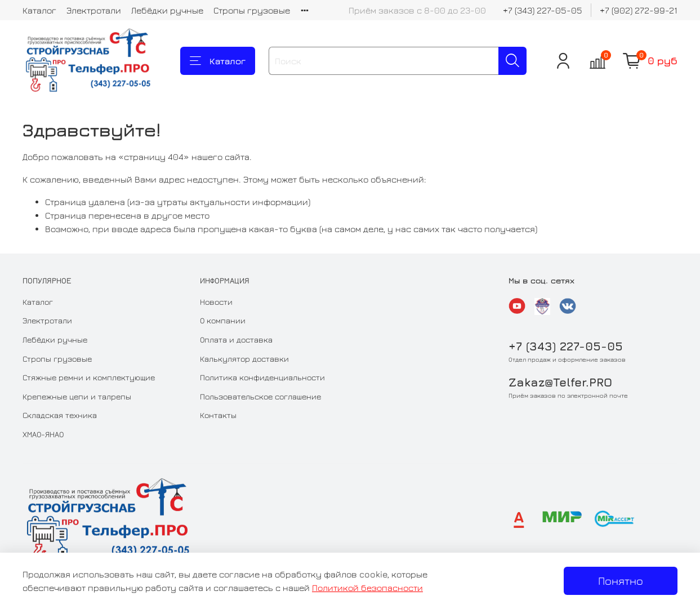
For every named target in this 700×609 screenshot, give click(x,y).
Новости (216, 302)
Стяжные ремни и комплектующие (89, 377)
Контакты (218, 415)
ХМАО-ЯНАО (43, 434)
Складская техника (60, 415)
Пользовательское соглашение (260, 396)
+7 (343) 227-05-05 (543, 10)
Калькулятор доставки (244, 359)
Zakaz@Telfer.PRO (560, 382)
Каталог (39, 10)
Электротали (94, 10)
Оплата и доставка (236, 339)
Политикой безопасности (367, 588)
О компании (223, 320)
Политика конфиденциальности (262, 377)
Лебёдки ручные (167, 10)
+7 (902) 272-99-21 (639, 10)
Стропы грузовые (252, 10)
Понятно (621, 581)
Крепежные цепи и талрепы (77, 396)
